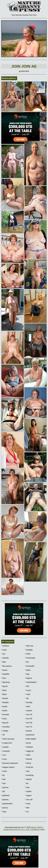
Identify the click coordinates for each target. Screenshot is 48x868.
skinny (28, 763)
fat (3, 775)
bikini (4, 690)
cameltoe (6, 727)
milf (27, 686)
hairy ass (29, 646)
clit (3, 735)
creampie (6, 751)
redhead (29, 747)
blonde (5, 698)
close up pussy (8, 739)
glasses (5, 800)
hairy (4, 812)
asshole (5, 658)
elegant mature (8, 767)
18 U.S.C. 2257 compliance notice (31, 829)
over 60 (29, 723)
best (4, 678)
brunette (5, 715)
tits (27, 783)
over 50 (29, 719)
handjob (29, 650)
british (4, 711)
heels (28, 654)
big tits (4, 686)
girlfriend (5, 795)
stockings (29, 775)
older (28, 706)
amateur (5, 646)
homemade (30, 658)
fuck (4, 783)
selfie (28, 755)
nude (28, 694)
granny (5, 808)
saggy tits (29, 751)
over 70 (29, 727)
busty (4, 719)
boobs (4, 706)
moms (28, 690)
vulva (28, 804)
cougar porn (7, 743)
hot (27, 662)
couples (5, 747)
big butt (5, 723)
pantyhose (30, 735)
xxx (27, 812)
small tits (29, 767)
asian (4, 650)
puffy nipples (31, 739)
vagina (28, 795)
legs (27, 674)
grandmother (7, 804)
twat (27, 787)
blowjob (5, 702)
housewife (30, 666)
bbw (4, 662)
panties (28, 731)
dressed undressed (9, 763)
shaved (28, 759)
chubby (5, 731)
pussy (28, 743)
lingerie (28, 678)
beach (4, 670)
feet (3, 779)
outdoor (29, 711)
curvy (4, 759)
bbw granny (7, 666)
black (4, 694)
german (5, 787)
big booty (6, 682)
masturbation (31, 682)
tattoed (28, 779)
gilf (3, 791)
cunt (4, 755)
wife (27, 808)
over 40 (29, 715)
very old (29, 800)
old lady (29, 702)
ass (3, 654)
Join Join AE (24, 66)
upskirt (28, 791)
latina (28, 670)
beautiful (5, 674)
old (27, 698)
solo (27, 771)
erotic (4, 771)
